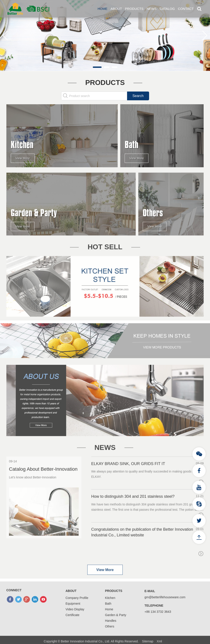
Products (134, 9)
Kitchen (110, 610)
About (116, 9)
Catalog (167, 9)
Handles (110, 633)
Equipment (73, 616)
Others (110, 639)
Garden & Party (116, 628)
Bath (108, 616)
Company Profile (77, 610)
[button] (97, 67)
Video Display (75, 622)
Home (103, 9)
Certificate (72, 628)
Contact (186, 9)
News (151, 9)
